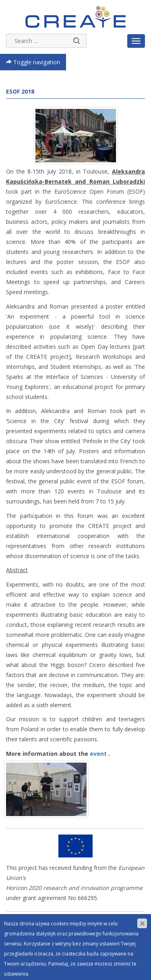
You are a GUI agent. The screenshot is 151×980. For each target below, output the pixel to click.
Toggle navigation (33, 62)
